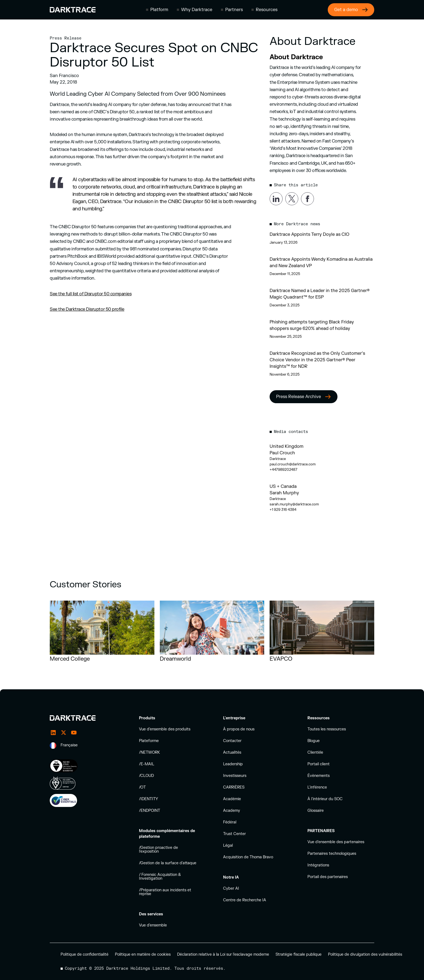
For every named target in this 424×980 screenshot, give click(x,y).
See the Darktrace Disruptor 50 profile (87, 309)
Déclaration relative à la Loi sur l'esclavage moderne (223, 954)
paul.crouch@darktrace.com (293, 464)
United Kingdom (286, 446)
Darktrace (278, 459)
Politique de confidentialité (85, 954)
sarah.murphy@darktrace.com (294, 504)
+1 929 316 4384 (283, 510)
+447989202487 (284, 470)
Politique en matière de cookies (143, 954)
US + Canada (283, 486)
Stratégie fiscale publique (299, 954)
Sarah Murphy (284, 493)
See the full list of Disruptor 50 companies (91, 294)
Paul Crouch (282, 453)
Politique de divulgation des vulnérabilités (365, 954)
